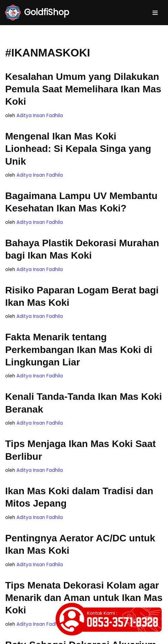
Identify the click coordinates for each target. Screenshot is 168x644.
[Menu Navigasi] (155, 13)
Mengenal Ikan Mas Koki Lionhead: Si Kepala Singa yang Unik (78, 149)
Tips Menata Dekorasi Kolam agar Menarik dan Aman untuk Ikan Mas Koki (84, 598)
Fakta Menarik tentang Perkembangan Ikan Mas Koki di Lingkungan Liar (79, 350)
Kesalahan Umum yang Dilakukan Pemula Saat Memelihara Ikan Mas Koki (83, 89)
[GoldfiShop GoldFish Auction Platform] (37, 13)
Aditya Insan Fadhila (40, 116)
